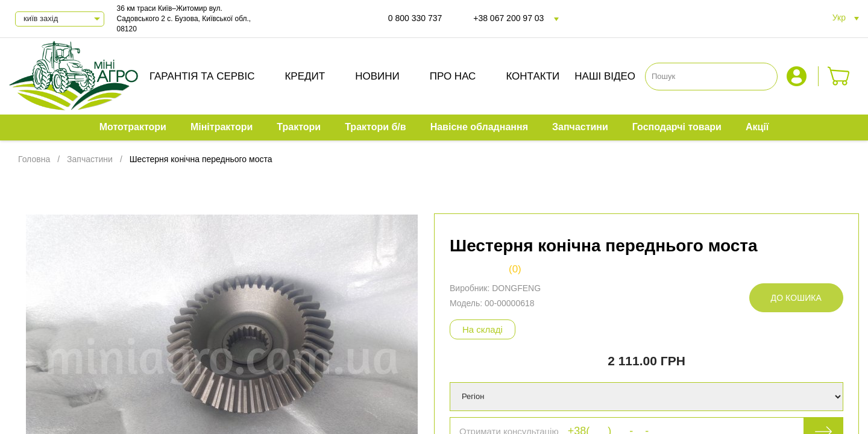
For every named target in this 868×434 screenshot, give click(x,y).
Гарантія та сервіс (202, 76)
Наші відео (605, 76)
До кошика (796, 298)
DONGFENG (516, 288)
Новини (377, 76)
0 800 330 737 (415, 18)
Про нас (453, 76)
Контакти (533, 76)
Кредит (305, 76)
